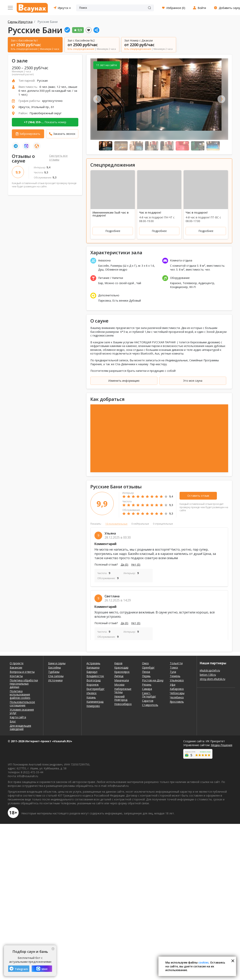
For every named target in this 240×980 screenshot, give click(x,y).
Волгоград (93, 680)
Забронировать (30, 134)
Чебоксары (177, 693)
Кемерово (93, 706)
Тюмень (175, 676)
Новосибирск (123, 704)
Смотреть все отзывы (58, 158)
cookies (203, 962)
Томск (174, 667)
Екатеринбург (96, 689)
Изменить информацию (124, 381)
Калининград (95, 702)
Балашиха (93, 667)
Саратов (148, 701)
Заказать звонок (64, 134)
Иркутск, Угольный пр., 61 (36, 107)
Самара (147, 689)
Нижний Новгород (121, 698)
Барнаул (92, 672)
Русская (42, 80)
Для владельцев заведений (20, 727)
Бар (101, 283)
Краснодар (121, 667)
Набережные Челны (123, 690)
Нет (136, 565)
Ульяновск (177, 680)
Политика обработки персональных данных (24, 684)
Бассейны (55, 667)
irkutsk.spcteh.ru (210, 670)
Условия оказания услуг (22, 711)
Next (221, 99)
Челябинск (177, 697)
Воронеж (93, 685)
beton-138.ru (208, 675)
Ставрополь (150, 705)
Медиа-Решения (222, 745)
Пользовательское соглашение (22, 704)
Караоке (176, 283)
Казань (91, 697)
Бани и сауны (57, 663)
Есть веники (120, 301)
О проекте (17, 663)
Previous (97, 99)
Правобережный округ (46, 113)
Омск (145, 663)
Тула (173, 672)
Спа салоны (56, 676)
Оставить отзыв (198, 496)
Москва (119, 685)
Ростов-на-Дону (153, 680)
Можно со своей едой (120, 283)
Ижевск (92, 693)
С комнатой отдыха (183, 266)
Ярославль (177, 702)
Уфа (173, 685)
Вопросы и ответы (22, 672)
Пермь (146, 676)
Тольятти (176, 663)
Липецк (119, 676)
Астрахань (93, 663)
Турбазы (54, 672)
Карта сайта (18, 717)
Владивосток (95, 676)
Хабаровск (177, 689)
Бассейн (103, 266)
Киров (118, 663)
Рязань (147, 685)
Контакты (16, 676)
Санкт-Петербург (149, 695)
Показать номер (45, 122)
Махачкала (122, 680)
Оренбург (148, 667)
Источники (55, 680)
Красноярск (122, 672)
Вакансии (16, 667)
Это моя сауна (193, 381)
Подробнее (113, 231)
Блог (13, 721)
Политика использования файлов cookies (20, 694)
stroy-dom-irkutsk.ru (213, 679)
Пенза (146, 672)
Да (124, 565)
